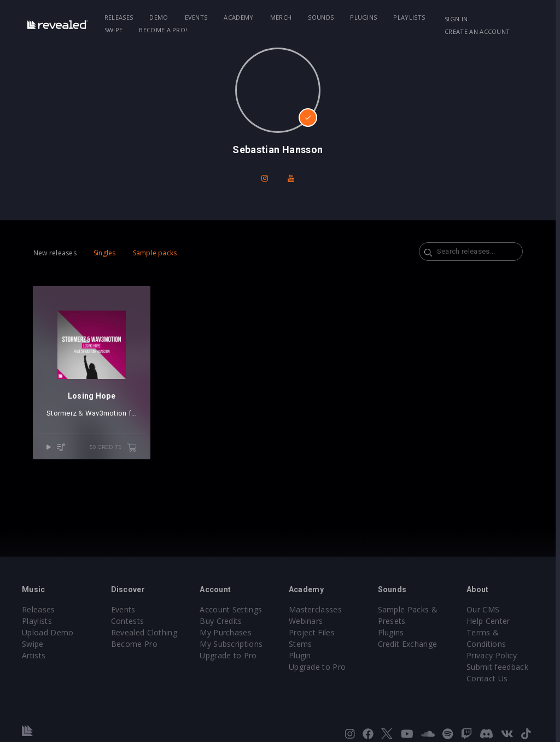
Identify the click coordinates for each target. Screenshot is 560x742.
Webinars (308, 621)
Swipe (114, 30)
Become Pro (135, 644)
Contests (128, 621)
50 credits (114, 449)
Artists (34, 655)
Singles (105, 253)
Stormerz (62, 414)
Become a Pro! (164, 30)
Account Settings (232, 609)
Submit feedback (501, 667)
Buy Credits (223, 621)
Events (197, 17)
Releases (119, 17)
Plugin (302, 655)
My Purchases (227, 632)
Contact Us (491, 678)
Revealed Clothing (145, 632)
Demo (159, 17)
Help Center (492, 621)
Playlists (410, 17)
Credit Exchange (410, 644)
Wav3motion (106, 414)
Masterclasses (317, 609)
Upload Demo (48, 632)
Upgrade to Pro (230, 655)
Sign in (460, 19)
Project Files (314, 632)
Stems (303, 644)
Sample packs (155, 253)
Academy (239, 17)
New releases (55, 253)
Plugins (364, 17)
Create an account (481, 31)
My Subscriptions (233, 644)
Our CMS (487, 609)
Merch (282, 17)
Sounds (321, 17)
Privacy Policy (495, 655)
